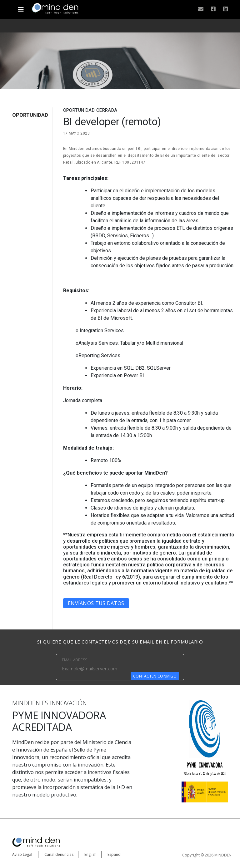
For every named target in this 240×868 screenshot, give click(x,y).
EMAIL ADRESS (75, 660)
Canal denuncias (59, 854)
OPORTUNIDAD (30, 115)
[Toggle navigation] (21, 7)
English (90, 854)
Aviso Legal (22, 854)
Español (115, 854)
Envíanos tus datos (96, 603)
